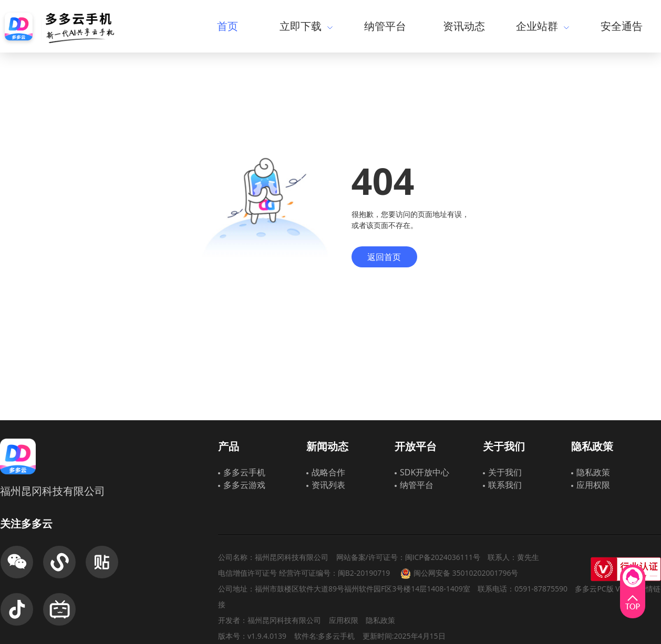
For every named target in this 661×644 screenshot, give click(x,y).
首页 (228, 26)
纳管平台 (385, 26)
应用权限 (593, 485)
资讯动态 (464, 26)
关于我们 (505, 472)
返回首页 (384, 257)
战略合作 (328, 472)
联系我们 (505, 485)
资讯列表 (328, 485)
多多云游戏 (244, 485)
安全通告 (622, 26)
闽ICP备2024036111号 (443, 557)
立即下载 (306, 26)
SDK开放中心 (425, 472)
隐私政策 (593, 472)
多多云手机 (244, 472)
